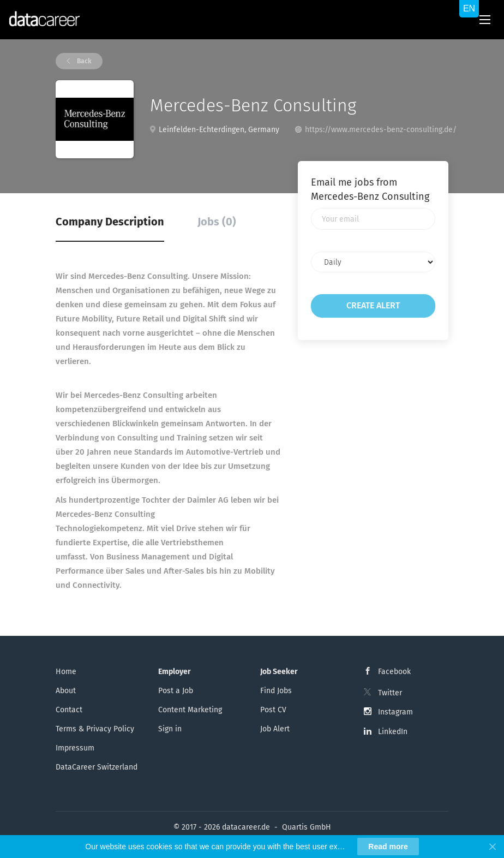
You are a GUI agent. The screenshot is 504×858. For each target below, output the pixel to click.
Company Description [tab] (110, 222)
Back (83, 61)
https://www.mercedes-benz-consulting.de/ (381, 130)
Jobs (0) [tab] (217, 222)
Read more (388, 847)
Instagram (395, 712)
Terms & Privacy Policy (95, 729)
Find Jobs (276, 691)
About (66, 691)
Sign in (170, 729)
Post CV (273, 710)
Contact (69, 710)
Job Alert (275, 729)
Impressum (75, 748)
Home (66, 672)
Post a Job (176, 691)
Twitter (390, 693)
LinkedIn (393, 732)
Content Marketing (190, 710)
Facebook (394, 672)
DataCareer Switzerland (97, 767)
